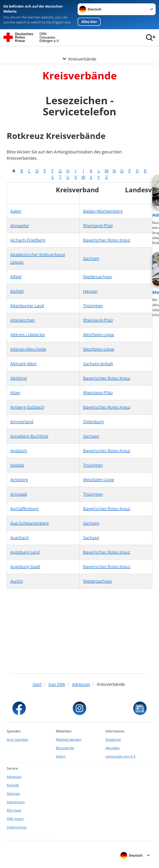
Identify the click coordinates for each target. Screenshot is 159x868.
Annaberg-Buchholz (29, 436)
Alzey (15, 392)
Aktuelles (113, 748)
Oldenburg (93, 421)
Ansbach (19, 450)
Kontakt (13, 785)
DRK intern (15, 819)
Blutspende (65, 748)
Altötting (19, 378)
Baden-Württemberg (103, 211)
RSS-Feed (14, 810)
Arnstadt (19, 494)
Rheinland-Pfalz (98, 225)
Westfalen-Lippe (99, 334)
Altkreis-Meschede (28, 349)
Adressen (14, 777)
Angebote (113, 740)
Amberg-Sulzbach (27, 407)
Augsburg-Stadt (25, 566)
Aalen (16, 211)
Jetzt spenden (18, 740)
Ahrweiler (20, 225)
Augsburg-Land (25, 552)
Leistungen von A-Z (121, 756)
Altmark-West (23, 363)
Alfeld (16, 276)
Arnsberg (19, 479)
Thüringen (93, 305)
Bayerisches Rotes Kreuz (107, 240)
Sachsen (91, 258)
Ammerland (22, 421)
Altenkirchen (23, 320)
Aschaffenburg (24, 508)
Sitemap (13, 794)
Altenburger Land (27, 305)
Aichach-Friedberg (28, 240)
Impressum (16, 802)
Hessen (90, 291)
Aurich (17, 581)
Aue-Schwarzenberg (30, 523)
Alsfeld (17, 291)
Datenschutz (17, 827)
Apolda (17, 465)
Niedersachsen (98, 276)
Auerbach (20, 537)
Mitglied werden (69, 740)
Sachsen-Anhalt (98, 363)
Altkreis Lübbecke (27, 334)
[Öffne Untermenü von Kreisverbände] (79, 51)
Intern (61, 756)
